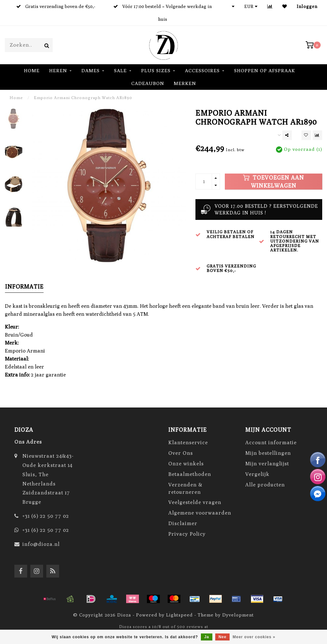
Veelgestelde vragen (195, 502)
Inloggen (307, 6)
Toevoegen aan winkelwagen (274, 182)
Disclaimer (183, 523)
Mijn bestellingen (268, 453)
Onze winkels (186, 464)
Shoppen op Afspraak (265, 70)
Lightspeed (179, 615)
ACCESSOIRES (202, 70)
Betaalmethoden (190, 474)
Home (32, 70)
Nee (222, 637)
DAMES (91, 70)
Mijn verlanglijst (267, 464)
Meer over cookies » (254, 637)
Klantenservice (188, 442)
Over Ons (181, 453)
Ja (206, 637)
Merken (185, 83)
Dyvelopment (238, 615)
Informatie (24, 287)
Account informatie (271, 442)
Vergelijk (257, 474)
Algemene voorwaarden (200, 513)
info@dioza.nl (41, 544)
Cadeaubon (148, 83)
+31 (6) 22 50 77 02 (46, 516)
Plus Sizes (156, 70)
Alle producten (265, 485)
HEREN (58, 70)
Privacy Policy (187, 534)
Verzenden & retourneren (185, 488)
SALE (120, 70)
